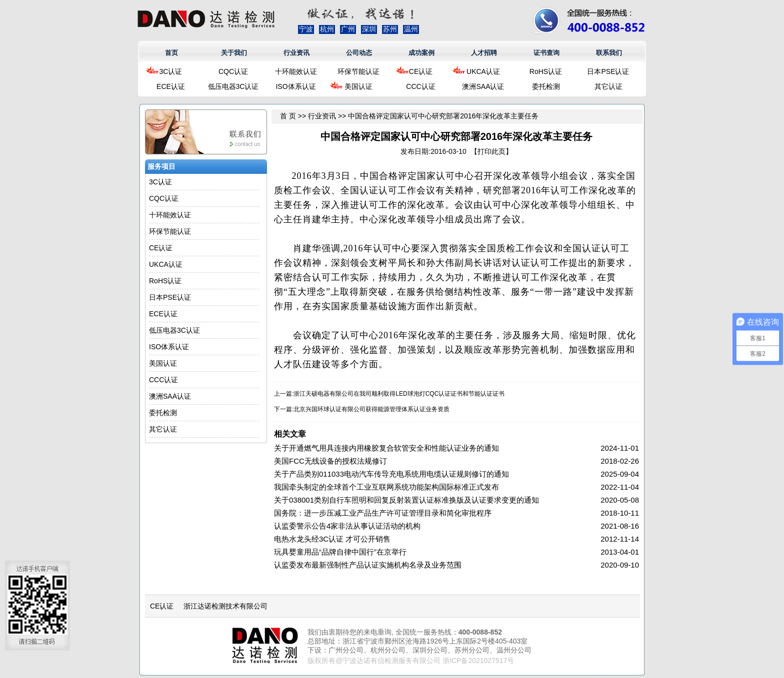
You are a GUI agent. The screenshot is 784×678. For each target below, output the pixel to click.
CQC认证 (233, 71)
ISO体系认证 (295, 86)
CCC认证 (420, 86)
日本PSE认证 (608, 71)
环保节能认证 (358, 71)
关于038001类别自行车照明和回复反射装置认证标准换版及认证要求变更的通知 (406, 500)
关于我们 (234, 53)
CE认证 (421, 71)
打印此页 (491, 151)
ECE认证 (171, 86)
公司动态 (359, 53)
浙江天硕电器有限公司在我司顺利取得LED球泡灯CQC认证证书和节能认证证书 (399, 394)
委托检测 (546, 86)
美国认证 (358, 86)
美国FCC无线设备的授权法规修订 (330, 461)
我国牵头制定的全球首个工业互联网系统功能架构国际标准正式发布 (386, 487)
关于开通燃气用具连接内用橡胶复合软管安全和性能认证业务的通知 (386, 448)
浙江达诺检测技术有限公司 (225, 606)
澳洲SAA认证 (483, 86)
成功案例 (421, 53)
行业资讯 (296, 53)
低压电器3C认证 (233, 86)
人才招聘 (484, 53)
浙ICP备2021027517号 (478, 661)
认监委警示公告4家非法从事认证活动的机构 (347, 526)
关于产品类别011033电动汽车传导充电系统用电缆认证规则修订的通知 (391, 474)
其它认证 (608, 86)
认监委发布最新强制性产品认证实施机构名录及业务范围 (368, 565)
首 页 (288, 116)
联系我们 (609, 53)
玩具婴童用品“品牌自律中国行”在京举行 (340, 552)
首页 (171, 53)
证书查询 (546, 53)
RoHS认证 (546, 71)
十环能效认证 (296, 71)
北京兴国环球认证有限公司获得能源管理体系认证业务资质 (371, 409)
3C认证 (171, 71)
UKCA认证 (483, 71)
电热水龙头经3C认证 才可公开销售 (332, 539)
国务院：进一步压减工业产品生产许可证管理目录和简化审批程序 (383, 513)
